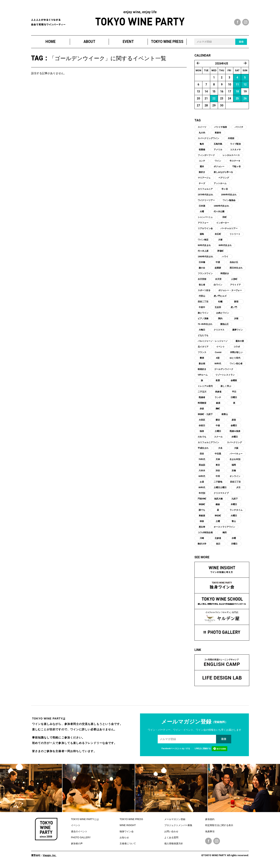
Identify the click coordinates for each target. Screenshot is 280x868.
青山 (234, 523)
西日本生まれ (236, 269)
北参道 (218, 540)
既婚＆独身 (235, 433)
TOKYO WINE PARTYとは (85, 821)
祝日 (218, 545)
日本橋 (202, 264)
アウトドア (235, 286)
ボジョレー (219, 168)
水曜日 (235, 438)
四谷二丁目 (203, 303)
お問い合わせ (171, 833)
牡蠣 (220, 303)
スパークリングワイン (208, 140)
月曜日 (234, 545)
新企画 (202, 365)
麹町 (218, 410)
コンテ (202, 162)
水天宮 (218, 281)
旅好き (202, 174)
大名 (220, 450)
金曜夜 (234, 382)
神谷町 (218, 517)
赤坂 (202, 410)
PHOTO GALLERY (81, 839)
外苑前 (231, 140)
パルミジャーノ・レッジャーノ (213, 343)
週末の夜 (240, 343)
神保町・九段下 (205, 416)
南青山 (225, 416)
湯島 (202, 236)
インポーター (223, 224)
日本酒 (202, 207)
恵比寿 (202, 528)
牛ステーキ (235, 162)
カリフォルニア (205, 190)
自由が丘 (234, 264)
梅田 (225, 534)
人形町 (234, 281)
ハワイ (225, 258)
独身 (202, 433)
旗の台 (202, 269)
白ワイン (218, 286)
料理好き (225, 275)
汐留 (236, 320)
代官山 (202, 297)
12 (245, 86)
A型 (218, 359)
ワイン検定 (203, 241)
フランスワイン (205, 275)
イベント (220, 348)
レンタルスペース (231, 157)
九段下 (235, 500)
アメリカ (218, 151)
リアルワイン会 (205, 230)
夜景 (218, 382)
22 (214, 100)
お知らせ (124, 839)
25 (237, 100)
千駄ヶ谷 (236, 168)
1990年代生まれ (229, 196)
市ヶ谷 (225, 190)
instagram (246, 22)
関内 (220, 320)
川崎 (202, 540)
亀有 (202, 145)
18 (237, 93)
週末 (202, 168)
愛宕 (218, 421)
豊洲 (202, 359)
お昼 (202, 483)
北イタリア (203, 348)
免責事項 (210, 833)
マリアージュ (204, 179)
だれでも (202, 438)
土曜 (218, 523)
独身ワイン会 (127, 833)
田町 (225, 219)
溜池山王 (224, 326)
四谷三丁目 (235, 483)
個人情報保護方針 (174, 845)
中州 (218, 478)
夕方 (238, 489)
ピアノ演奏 (203, 320)
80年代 (202, 489)
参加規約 (210, 821)
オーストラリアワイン (224, 528)
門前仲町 (202, 500)
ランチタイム (236, 511)
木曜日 (234, 506)
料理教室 (202, 404)
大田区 (202, 421)
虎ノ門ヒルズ (220, 297)
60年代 (202, 478)
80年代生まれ (225, 247)
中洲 (218, 264)
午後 (218, 427)
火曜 (202, 213)
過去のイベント (79, 833)
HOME (51, 43)
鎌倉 (218, 506)
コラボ (237, 348)
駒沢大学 (202, 545)
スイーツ (202, 129)
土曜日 (218, 433)
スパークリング (234, 444)
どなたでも (203, 337)
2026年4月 (222, 65)
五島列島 (218, 145)
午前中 (202, 309)
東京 (218, 466)
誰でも (202, 511)
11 (237, 86)
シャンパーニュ (205, 219)
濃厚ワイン (238, 331)
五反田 (218, 309)
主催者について (128, 845)
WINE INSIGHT (128, 827)
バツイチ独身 (220, 129)
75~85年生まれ (205, 326)
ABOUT (89, 43)
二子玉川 (202, 393)
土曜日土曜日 (220, 489)
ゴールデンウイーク (224, 371)
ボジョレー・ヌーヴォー (230, 292)
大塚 (220, 241)
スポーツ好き (204, 292)
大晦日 (202, 331)
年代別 (202, 495)
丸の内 (202, 134)
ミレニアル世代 (205, 388)
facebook (237, 22)
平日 (234, 393)
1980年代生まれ (221, 207)
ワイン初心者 (236, 365)
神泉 (202, 523)
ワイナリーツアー (206, 202)
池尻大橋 (218, 500)
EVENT (128, 43)
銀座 (218, 404)
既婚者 (202, 399)
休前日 (202, 427)
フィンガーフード (206, 157)
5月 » (245, 65)
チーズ (202, 185)
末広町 (218, 236)
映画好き (202, 371)
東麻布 (218, 134)
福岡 (234, 466)
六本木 (202, 472)
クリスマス (219, 331)
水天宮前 (202, 281)
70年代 (202, 461)
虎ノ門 (234, 309)
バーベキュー (236, 455)
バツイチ (239, 129)
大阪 (236, 450)
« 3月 (198, 65)
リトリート (235, 236)
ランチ (218, 399)
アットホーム (220, 185)
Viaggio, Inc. (50, 857)
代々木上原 (203, 252)
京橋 (234, 472)
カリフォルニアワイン (208, 444)
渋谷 (218, 472)
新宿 (236, 303)
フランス (202, 354)
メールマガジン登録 (175, 821)
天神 (218, 461)
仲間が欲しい (236, 354)
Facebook (208, 843)
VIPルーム (203, 376)
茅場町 (220, 252)
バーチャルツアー (229, 230)
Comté (218, 354)
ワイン (218, 162)
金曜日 (234, 427)
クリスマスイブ (221, 495)
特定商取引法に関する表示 (219, 827)
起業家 (218, 269)
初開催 (202, 151)
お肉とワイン (223, 314)
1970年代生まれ (205, 196)
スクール (218, 438)
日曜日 (234, 399)
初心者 (202, 286)
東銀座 (202, 517)
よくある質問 (171, 839)
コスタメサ (235, 151)
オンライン (235, 478)
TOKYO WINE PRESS (167, 43)
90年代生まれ (204, 247)
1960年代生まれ (205, 258)
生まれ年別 (235, 461)
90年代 (218, 365)
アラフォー (203, 224)
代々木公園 (219, 213)
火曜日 (234, 517)
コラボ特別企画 (205, 534)
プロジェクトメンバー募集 (178, 827)
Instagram (217, 843)
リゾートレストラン (225, 376)
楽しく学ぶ (226, 388)
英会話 (202, 466)
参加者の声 (77, 845)
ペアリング (224, 179)
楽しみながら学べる (223, 174)
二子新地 (218, 483)
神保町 (202, 506)
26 (245, 100)
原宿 (234, 421)
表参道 (218, 393)
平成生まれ (203, 450)
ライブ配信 (235, 145)
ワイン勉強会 (229, 202)
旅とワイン (203, 314)
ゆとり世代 (235, 359)
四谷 (202, 455)
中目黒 (218, 455)
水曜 (234, 540)
